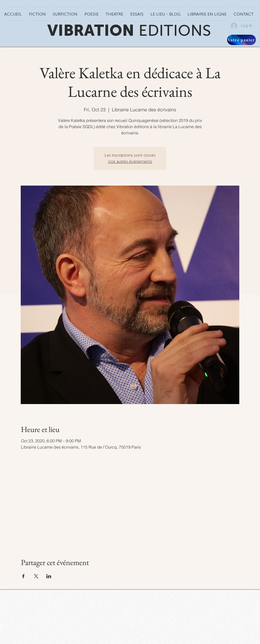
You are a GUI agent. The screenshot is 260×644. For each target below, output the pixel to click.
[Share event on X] (36, 576)
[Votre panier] (241, 40)
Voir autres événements (130, 161)
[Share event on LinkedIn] (49, 576)
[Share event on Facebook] (23, 576)
